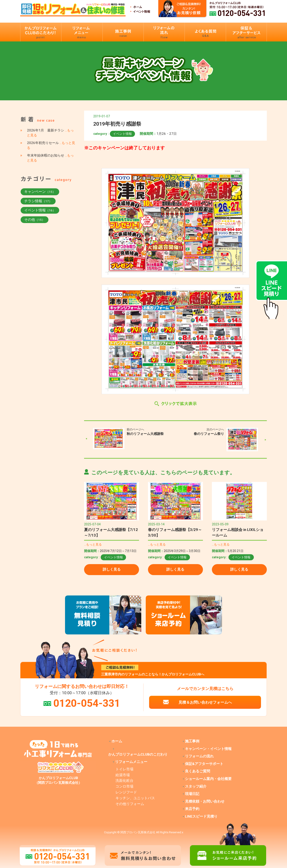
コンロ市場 (124, 786)
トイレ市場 (124, 769)
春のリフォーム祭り (209, 434)
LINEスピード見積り (201, 816)
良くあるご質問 (198, 771)
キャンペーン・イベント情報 (208, 749)
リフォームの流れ (199, 756)
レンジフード (126, 792)
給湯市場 (123, 775)
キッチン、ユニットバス (135, 798)
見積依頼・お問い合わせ (205, 801)
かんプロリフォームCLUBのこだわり (138, 754)
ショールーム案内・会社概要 (208, 779)
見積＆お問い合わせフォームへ (205, 702)
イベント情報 (122, 134)
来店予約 (192, 809)
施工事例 (192, 741)
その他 (35, 220)
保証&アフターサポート (204, 764)
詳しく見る (112, 569)
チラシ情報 (38, 201)
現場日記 (192, 794)
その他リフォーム (130, 804)
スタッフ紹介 (196, 786)
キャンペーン (40, 192)
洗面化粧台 (124, 781)
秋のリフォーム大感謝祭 (145, 434)
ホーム (117, 741)
